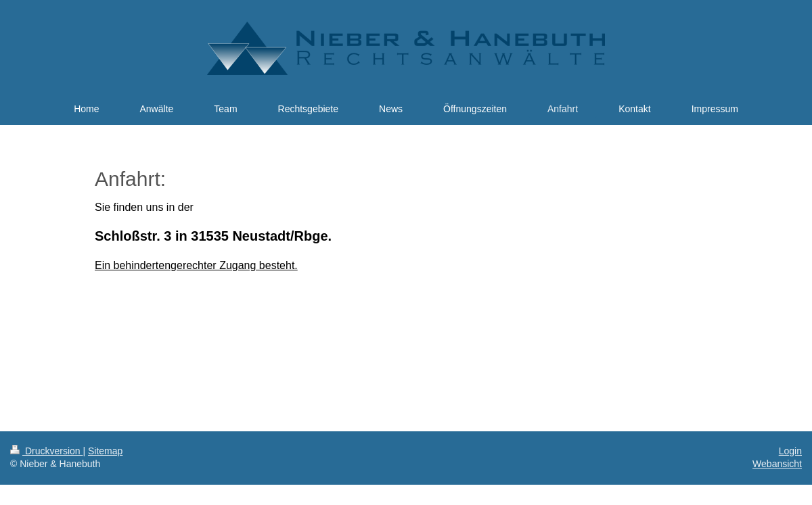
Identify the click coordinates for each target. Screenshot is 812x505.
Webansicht (777, 464)
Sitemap (105, 451)
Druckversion (46, 451)
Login (790, 451)
